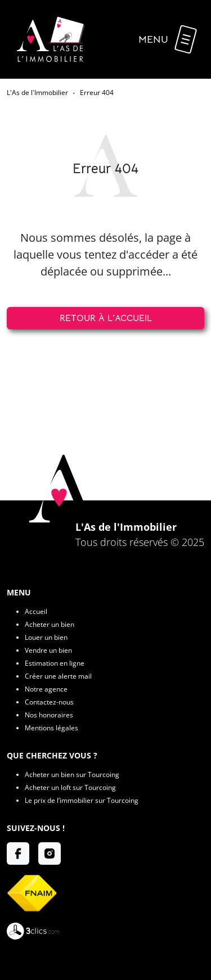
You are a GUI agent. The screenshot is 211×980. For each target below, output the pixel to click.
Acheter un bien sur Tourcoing (72, 774)
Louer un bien (46, 637)
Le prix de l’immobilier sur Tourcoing (82, 800)
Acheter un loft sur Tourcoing (70, 787)
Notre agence (46, 689)
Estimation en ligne (55, 663)
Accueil (36, 611)
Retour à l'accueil (106, 318)
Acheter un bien (50, 624)
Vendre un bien (48, 650)
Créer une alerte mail (58, 676)
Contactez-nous (49, 702)
